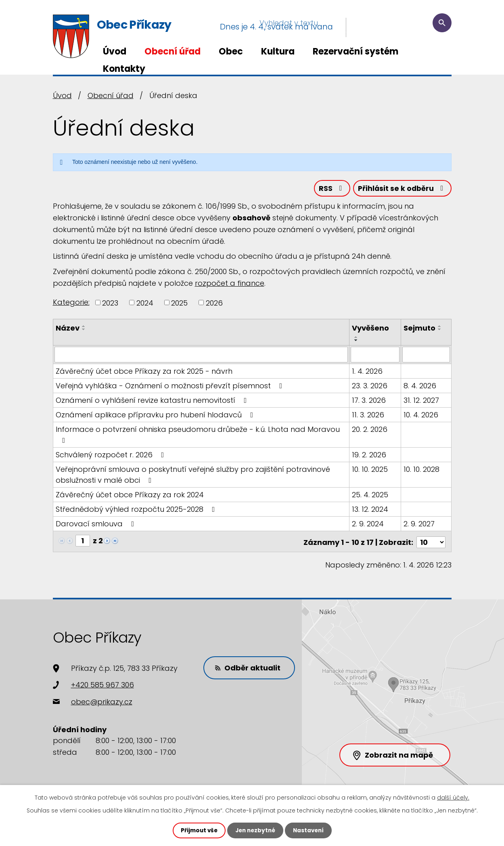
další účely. (453, 797)
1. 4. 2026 (368, 372)
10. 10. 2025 (370, 470)
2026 (214, 304)
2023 (110, 304)
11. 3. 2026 (368, 416)
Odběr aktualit (250, 667)
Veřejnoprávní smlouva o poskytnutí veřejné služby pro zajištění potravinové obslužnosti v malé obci (193, 476)
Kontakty (124, 69)
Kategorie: (71, 303)
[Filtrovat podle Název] (202, 356)
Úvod (115, 51)
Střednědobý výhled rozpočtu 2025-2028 (137, 510)
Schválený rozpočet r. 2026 (112, 456)
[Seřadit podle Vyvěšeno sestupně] (357, 342)
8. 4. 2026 (420, 387)
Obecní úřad (173, 51)
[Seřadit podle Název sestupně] (84, 331)
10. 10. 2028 (422, 470)
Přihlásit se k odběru (401, 190)
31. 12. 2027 (422, 401)
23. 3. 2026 (370, 387)
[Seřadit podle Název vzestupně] (84, 328)
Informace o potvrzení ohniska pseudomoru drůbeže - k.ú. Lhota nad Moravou (198, 435)
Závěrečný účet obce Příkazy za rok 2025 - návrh (144, 372)
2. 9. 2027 (419, 525)
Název (68, 330)
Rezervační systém (356, 51)
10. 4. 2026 (421, 416)
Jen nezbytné (255, 830)
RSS (329, 190)
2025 (179, 304)
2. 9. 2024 (368, 525)
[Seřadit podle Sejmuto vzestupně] (440, 328)
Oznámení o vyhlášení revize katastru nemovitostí (153, 401)
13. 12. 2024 (370, 510)
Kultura (278, 51)
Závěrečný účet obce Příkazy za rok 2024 (130, 496)
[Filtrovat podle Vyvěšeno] (375, 356)
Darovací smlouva (97, 525)
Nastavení (310, 830)
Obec (231, 51)
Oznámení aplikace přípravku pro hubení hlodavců (156, 416)
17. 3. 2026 (369, 401)
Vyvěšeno (371, 330)
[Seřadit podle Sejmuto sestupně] (440, 331)
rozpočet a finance (230, 284)
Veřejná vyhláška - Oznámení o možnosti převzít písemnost (171, 387)
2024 (145, 304)
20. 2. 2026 (370, 430)
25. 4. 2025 (370, 496)
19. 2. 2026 (369, 456)
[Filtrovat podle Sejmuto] (426, 356)
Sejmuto (420, 330)
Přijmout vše (197, 830)
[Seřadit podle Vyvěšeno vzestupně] (357, 339)
